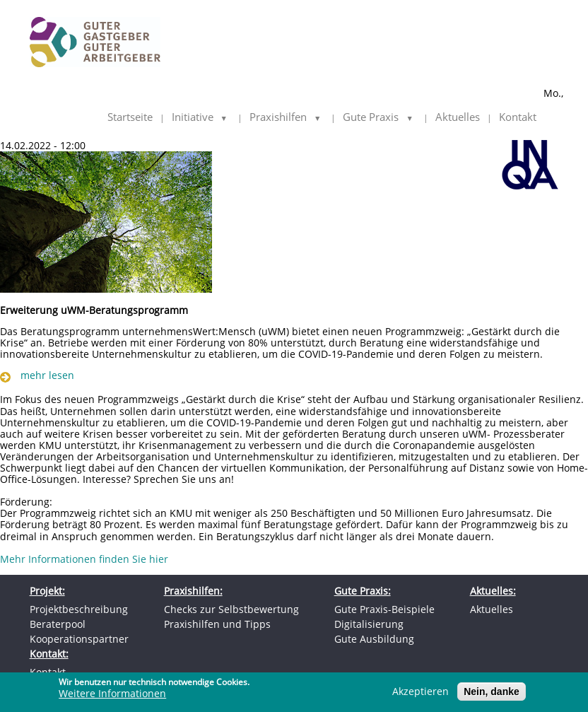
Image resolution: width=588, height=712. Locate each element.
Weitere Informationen (112, 696)
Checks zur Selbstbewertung (231, 609)
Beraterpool (58, 624)
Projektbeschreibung (79, 609)
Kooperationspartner (79, 639)
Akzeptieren (421, 694)
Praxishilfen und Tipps (217, 624)
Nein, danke (492, 694)
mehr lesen (47, 375)
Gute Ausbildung (374, 639)
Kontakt (518, 117)
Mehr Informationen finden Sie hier (84, 559)
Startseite (130, 117)
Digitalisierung (369, 624)
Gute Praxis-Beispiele (384, 609)
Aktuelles (458, 117)
